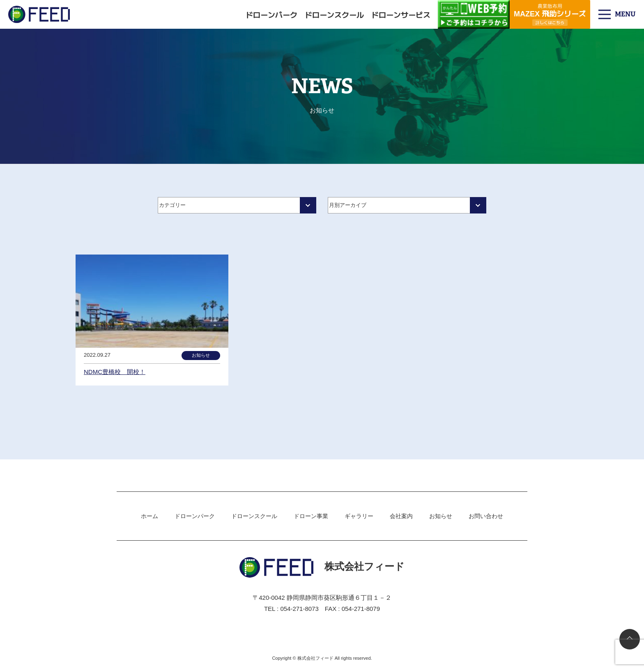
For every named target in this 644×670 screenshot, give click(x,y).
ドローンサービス (401, 14)
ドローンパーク (271, 14)
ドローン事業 (311, 516)
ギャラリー (359, 516)
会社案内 (401, 516)
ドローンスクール (334, 14)
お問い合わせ (486, 516)
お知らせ (441, 516)
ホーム (149, 516)
